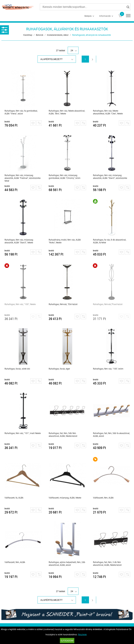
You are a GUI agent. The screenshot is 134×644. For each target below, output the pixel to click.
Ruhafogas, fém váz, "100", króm (108, 369)
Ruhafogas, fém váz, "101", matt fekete (23, 433)
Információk (105, 16)
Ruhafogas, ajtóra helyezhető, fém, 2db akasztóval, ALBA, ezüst (67, 563)
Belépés (88, 16)
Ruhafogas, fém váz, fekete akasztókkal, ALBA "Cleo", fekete (108, 112)
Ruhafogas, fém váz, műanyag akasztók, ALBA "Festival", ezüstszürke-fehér (23, 178)
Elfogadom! (67, 641)
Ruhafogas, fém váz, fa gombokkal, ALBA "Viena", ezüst (21, 112)
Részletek (82, 634)
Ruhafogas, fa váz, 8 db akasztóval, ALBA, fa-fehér (110, 241)
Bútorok (40, 35)
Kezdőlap (28, 35)
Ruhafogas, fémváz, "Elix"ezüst (63, 304)
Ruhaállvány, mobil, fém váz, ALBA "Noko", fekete (65, 241)
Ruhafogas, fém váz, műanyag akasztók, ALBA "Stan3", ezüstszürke (110, 177)
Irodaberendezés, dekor (58, 35)
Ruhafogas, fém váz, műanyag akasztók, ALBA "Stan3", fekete (19, 241)
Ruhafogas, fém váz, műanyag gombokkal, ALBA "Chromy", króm (65, 177)
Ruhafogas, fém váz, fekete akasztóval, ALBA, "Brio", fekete (67, 112)
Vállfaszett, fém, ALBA (103, 498)
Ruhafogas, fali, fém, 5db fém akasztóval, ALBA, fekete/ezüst (63, 435)
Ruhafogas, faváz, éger (59, 369)
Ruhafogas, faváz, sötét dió (17, 369)
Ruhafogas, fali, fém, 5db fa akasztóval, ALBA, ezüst (111, 435)
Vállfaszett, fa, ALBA (14, 498)
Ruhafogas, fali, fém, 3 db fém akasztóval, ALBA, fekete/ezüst (107, 563)
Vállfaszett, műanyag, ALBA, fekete (65, 498)
